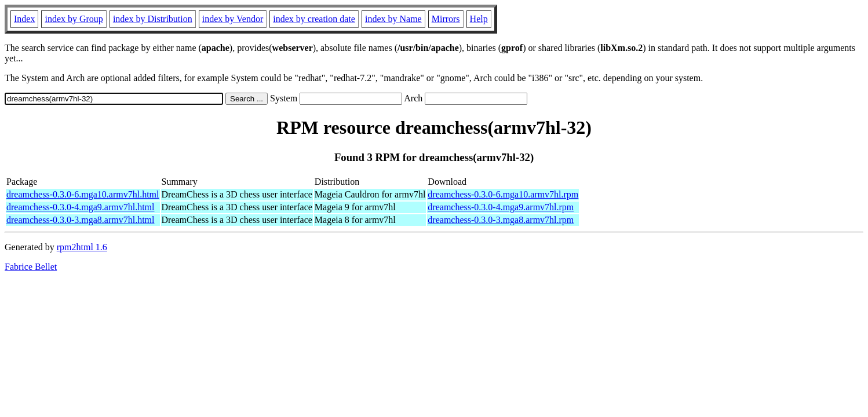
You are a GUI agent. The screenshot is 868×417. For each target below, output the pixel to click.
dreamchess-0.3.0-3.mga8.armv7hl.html (81, 220)
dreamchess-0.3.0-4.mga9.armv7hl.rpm (501, 207)
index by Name (393, 19)
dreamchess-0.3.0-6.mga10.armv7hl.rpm (503, 194)
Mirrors (446, 19)
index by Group (74, 19)
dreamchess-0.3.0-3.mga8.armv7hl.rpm (501, 220)
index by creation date (314, 19)
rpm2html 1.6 (82, 247)
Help (479, 19)
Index (24, 19)
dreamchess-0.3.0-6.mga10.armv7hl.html (83, 194)
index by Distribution (153, 19)
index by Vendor (233, 19)
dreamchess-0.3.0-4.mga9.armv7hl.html (81, 207)
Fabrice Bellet (31, 267)
